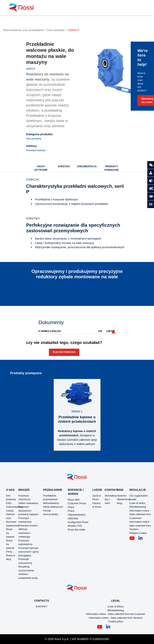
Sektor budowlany (28, 503)
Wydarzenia (124, 499)
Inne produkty (56, 30)
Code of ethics (137, 503)
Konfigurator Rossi (78, 522)
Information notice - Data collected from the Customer (116, 614)
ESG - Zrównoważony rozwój (15, 507)
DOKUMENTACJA (87, 166)
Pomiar (47, 511)
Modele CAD (75, 526)
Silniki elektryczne (53, 507)
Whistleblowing (138, 507)
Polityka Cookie (138, 533)
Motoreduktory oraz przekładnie (23, 30)
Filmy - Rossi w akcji (11, 555)
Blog (120, 503)
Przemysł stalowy (36, 150)
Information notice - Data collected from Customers (140, 514)
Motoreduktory (51, 503)
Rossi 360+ (74, 500)
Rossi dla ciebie (77, 530)
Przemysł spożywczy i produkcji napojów (28, 511)
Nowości (122, 496)
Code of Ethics (116, 607)
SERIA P (74, 30)
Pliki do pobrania (64, 352)
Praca (71, 507)
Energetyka (25, 555)
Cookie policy (116, 621)
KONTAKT (42, 607)
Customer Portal (77, 503)
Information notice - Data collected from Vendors (140, 525)
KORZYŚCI (64, 166)
